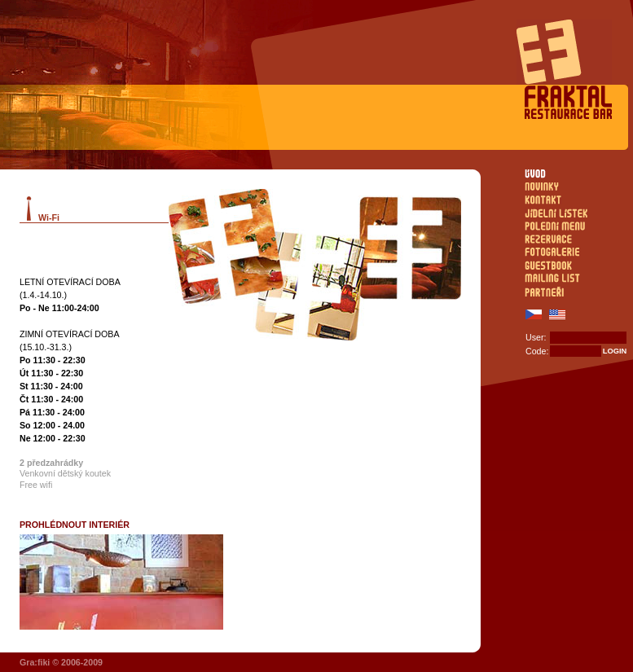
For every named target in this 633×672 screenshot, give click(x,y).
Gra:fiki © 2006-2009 (61, 662)
